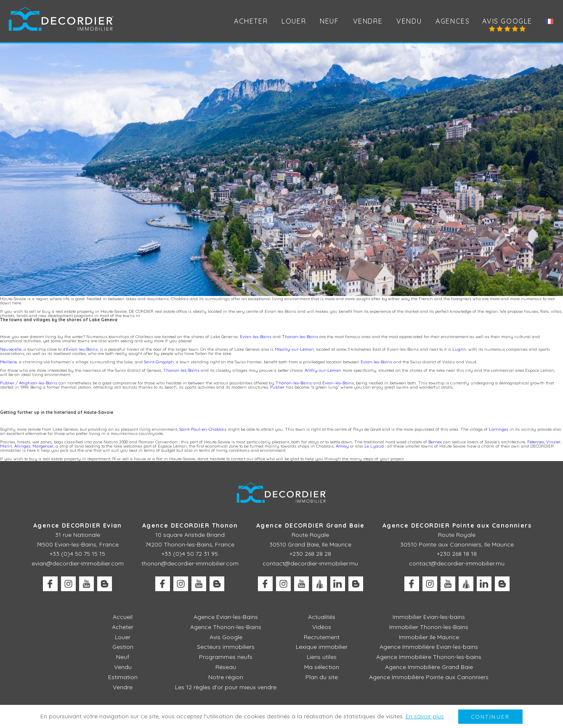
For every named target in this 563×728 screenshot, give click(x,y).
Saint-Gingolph (159, 362)
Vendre (123, 687)
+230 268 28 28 (310, 554)
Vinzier (553, 442)
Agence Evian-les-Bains (226, 617)
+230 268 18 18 (457, 554)
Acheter (251, 21)
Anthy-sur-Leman (323, 370)
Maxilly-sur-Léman (294, 349)
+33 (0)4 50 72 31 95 (190, 554)
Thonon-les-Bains (300, 337)
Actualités (322, 617)
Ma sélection (322, 667)
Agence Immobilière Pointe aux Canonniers (429, 677)
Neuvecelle (11, 349)
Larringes (499, 429)
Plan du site (322, 677)
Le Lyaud (374, 446)
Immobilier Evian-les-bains (429, 617)
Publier (7, 383)
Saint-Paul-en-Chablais (203, 429)
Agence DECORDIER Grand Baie (311, 525)
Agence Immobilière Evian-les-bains (429, 647)
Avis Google (507, 21)
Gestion (123, 647)
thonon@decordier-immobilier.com (190, 563)
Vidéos (322, 627)
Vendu (409, 21)
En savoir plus (425, 716)
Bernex (435, 442)
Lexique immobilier (322, 647)
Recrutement (322, 637)
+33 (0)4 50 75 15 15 (77, 554)
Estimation (123, 677)
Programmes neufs (226, 657)
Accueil (123, 617)
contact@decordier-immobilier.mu (310, 563)
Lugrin (459, 349)
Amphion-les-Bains (38, 383)
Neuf (329, 21)
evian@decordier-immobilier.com (78, 563)
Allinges (22, 446)
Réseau (226, 667)
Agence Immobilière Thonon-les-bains (429, 657)
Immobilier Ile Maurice (429, 637)
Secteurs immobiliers (226, 647)
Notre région (226, 677)
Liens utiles (322, 657)
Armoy (342, 446)
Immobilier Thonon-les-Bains (429, 627)
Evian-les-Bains (256, 337)
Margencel (43, 446)
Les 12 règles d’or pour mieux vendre (226, 687)
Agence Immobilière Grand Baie (429, 667)
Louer (123, 637)
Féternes (536, 442)
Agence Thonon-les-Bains (226, 627)
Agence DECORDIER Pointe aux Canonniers (457, 525)
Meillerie (8, 362)
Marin (6, 446)
